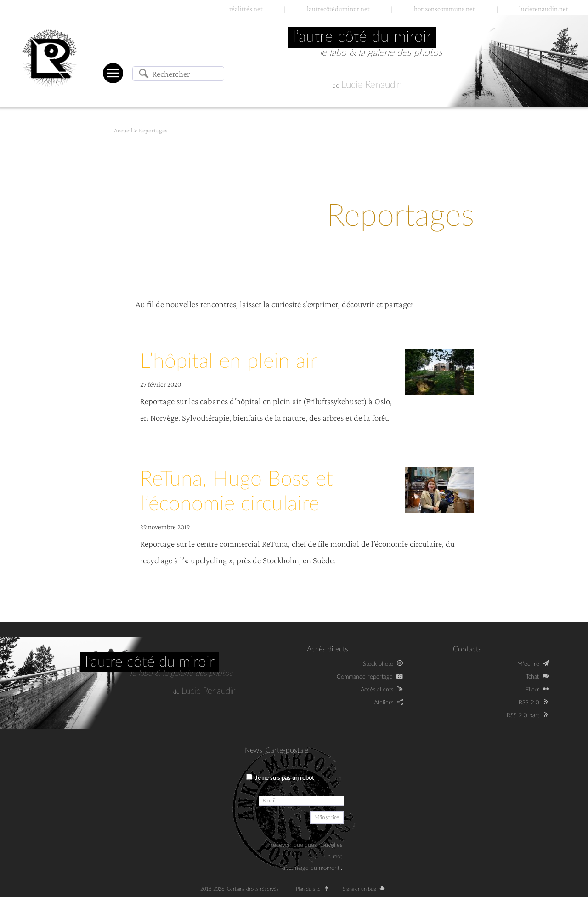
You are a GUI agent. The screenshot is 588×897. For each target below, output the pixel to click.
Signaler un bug (365, 889)
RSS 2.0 (529, 703)
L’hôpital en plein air (229, 362)
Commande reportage (365, 677)
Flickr (532, 690)
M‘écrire (528, 664)
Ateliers (384, 703)
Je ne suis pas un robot (280, 777)
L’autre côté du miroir (150, 662)
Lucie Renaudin (372, 85)
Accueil (123, 130)
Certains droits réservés (256, 889)
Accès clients (377, 690)
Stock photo (378, 664)
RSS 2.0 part (523, 715)
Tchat (532, 677)
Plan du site (314, 889)
